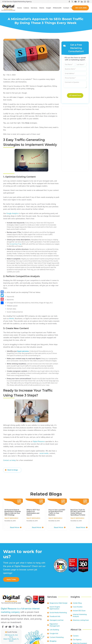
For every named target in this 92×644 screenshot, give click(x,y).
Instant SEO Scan (79, 612)
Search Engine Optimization (55, 609)
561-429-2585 (81, 8)
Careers (76, 637)
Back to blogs (13, 470)
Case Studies (78, 608)
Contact (66, 8)
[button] (26, 8)
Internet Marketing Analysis (80, 617)
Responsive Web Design (58, 604)
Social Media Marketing (58, 614)
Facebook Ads (55, 618)
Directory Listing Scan (81, 621)
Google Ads (54, 635)
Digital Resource (39, 442)
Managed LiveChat (57, 621)
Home (19, 8)
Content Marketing (57, 639)
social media (44, 453)
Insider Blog (77, 604)
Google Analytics (13, 214)
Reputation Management (55, 626)
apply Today (11, 579)
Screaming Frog (15, 244)
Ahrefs (11, 319)
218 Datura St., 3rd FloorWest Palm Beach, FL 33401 (11, 638)
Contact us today (9, 460)
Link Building (54, 631)
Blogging (53, 642)
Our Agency (77, 641)
